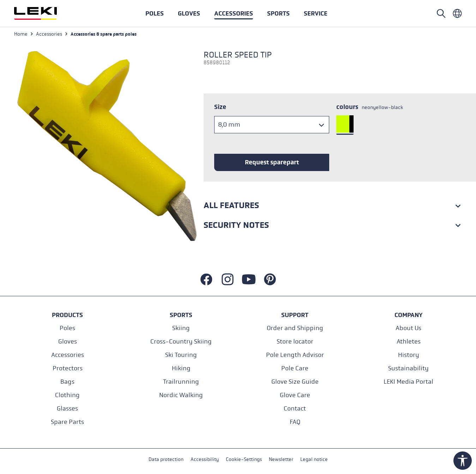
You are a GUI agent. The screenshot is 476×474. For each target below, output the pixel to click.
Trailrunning (181, 382)
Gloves (68, 342)
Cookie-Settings (244, 459)
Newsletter (281, 459)
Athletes (409, 342)
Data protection (166, 459)
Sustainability (408, 368)
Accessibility (205, 459)
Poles (67, 328)
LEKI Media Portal (408, 382)
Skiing (181, 328)
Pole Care (295, 368)
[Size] (272, 125)
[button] (278, 13)
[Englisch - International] (457, 13)
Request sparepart (272, 162)
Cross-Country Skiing (181, 342)
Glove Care (295, 395)
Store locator (295, 342)
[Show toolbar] (463, 461)
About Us (408, 328)
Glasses (67, 409)
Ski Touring (181, 355)
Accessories (68, 355)
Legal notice (314, 459)
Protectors (68, 368)
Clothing (67, 395)
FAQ (295, 422)
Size (220, 107)
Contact (295, 409)
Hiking (181, 368)
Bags (67, 382)
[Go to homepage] (43, 13)
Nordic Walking (181, 395)
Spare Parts (67, 422)
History (409, 355)
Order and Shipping (295, 328)
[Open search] (441, 13)
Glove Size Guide (295, 382)
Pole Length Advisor (295, 355)
